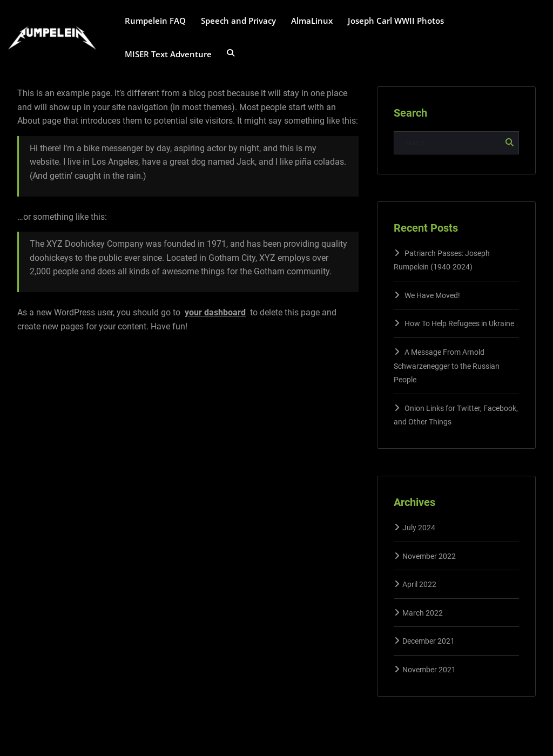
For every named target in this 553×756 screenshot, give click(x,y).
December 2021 (429, 641)
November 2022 (429, 556)
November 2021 (429, 670)
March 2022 (423, 613)
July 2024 (419, 528)
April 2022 (419, 584)
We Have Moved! (432, 295)
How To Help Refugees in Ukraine (459, 323)
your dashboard (215, 312)
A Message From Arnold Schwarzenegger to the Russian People (447, 366)
